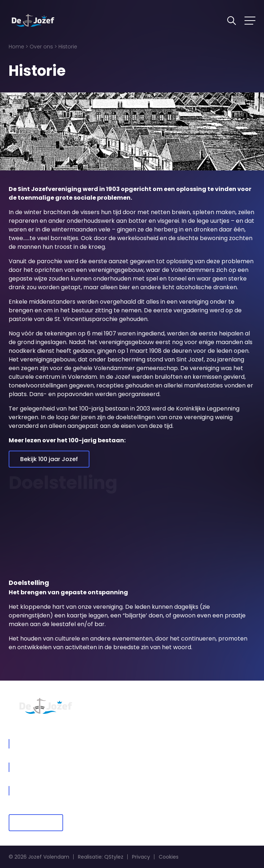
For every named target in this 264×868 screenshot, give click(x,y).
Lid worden (36, 823)
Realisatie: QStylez (101, 857)
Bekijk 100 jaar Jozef (49, 459)
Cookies (169, 857)
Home (16, 47)
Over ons (41, 47)
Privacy (141, 857)
